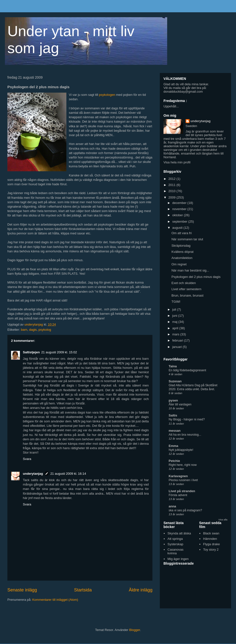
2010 (172, 191)
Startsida (83, 590)
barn (24, 330)
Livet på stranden (182, 491)
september (180, 222)
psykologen (107, 95)
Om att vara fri (181, 233)
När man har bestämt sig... (190, 270)
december (180, 203)
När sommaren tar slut (187, 239)
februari (178, 340)
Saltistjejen (31, 352)
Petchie (174, 461)
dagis (33, 330)
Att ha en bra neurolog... (185, 435)
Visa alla (223, 520)
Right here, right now (183, 465)
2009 (172, 197)
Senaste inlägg (22, 590)
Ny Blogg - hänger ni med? (187, 419)
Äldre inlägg (141, 590)
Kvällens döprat (182, 252)
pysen (173, 400)
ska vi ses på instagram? (185, 510)
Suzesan (175, 381)
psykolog (45, 330)
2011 (172, 185)
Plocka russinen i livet (183, 480)
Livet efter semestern (186, 289)
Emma (173, 446)
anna (172, 506)
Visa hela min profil (177, 162)
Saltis (173, 415)
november (180, 209)
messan (175, 431)
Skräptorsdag (181, 246)
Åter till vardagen (180, 404)
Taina (173, 366)
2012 (172, 179)
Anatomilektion (182, 258)
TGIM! (176, 302)
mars (176, 334)
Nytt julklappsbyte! (181, 450)
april (176, 328)
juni (175, 316)
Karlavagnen (178, 476)
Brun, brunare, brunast (187, 295)
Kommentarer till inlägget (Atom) (55, 600)
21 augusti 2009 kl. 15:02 (59, 352)
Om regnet (179, 264)
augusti (178, 228)
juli (175, 309)
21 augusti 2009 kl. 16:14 (68, 474)
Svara (27, 459)
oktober (178, 215)
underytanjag (33, 474)
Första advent (178, 495)
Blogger (135, 630)
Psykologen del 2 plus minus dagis (196, 277)
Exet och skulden (184, 283)
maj (175, 322)
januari (178, 347)
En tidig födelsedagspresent (187, 370)
